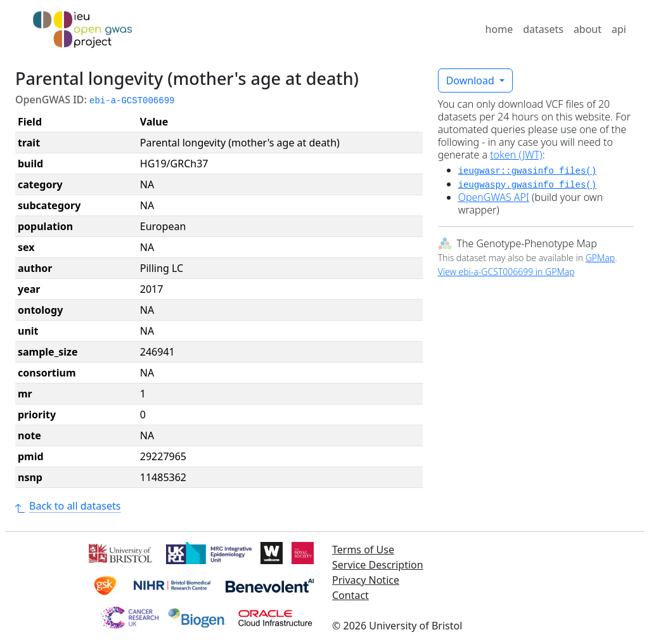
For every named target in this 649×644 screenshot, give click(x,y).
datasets (543, 29)
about (588, 29)
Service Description (378, 565)
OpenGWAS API (494, 197)
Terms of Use (363, 550)
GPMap (600, 258)
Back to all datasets (68, 506)
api (619, 29)
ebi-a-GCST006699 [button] (132, 101)
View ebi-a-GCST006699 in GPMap (506, 272)
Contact (350, 595)
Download (472, 80)
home (499, 29)
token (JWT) (516, 155)
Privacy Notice (366, 580)
